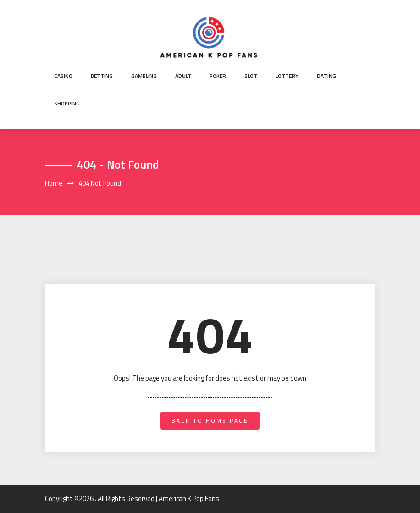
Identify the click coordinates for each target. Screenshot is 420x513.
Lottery (287, 76)
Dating (326, 76)
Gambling (144, 76)
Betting (102, 76)
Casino (63, 76)
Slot (251, 76)
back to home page (210, 421)
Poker (218, 76)
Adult (183, 76)
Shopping (67, 103)
